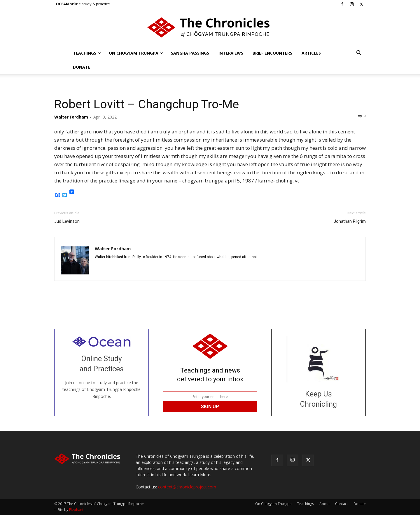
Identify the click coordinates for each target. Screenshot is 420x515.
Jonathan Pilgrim (350, 221)
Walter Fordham (71, 117)
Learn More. (200, 475)
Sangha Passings (190, 53)
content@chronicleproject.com (187, 487)
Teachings (87, 53)
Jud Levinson (67, 221)
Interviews (231, 53)
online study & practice (83, 4)
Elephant (76, 510)
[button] (359, 54)
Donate (82, 67)
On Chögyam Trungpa (136, 53)
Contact (342, 504)
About (324, 504)
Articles (311, 53)
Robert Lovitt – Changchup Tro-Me (147, 104)
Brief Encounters (272, 53)
